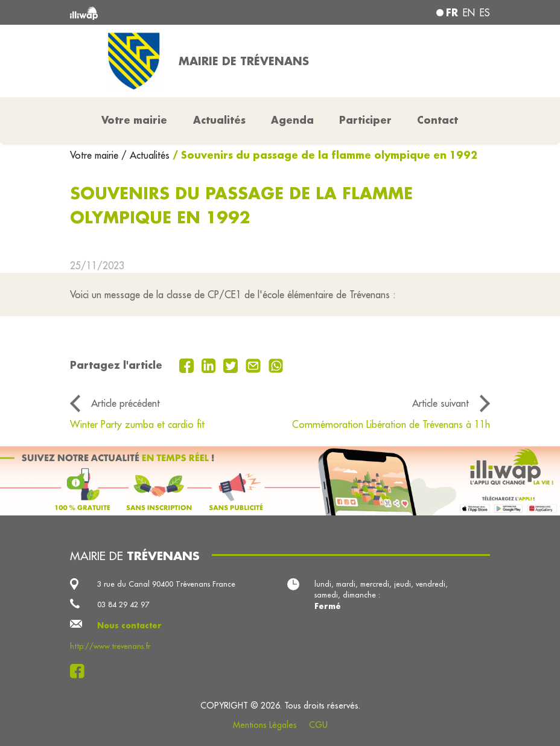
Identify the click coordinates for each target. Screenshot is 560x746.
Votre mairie (96, 155)
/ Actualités (145, 155)
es (485, 13)
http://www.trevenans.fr (110, 646)
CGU (318, 725)
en (469, 13)
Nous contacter (129, 625)
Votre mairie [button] (134, 120)
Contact (437, 120)
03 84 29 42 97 (123, 604)
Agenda (292, 120)
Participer (365, 120)
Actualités (219, 120)
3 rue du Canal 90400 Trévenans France (166, 584)
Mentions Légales (265, 725)
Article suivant (441, 403)
